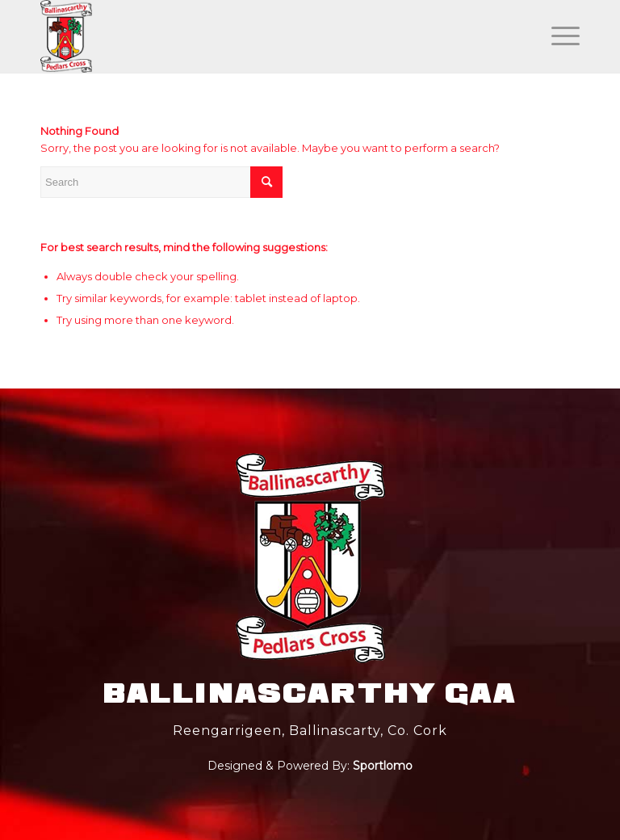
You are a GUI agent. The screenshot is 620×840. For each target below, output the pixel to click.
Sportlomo (383, 766)
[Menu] (557, 36)
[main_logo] (66, 36)
